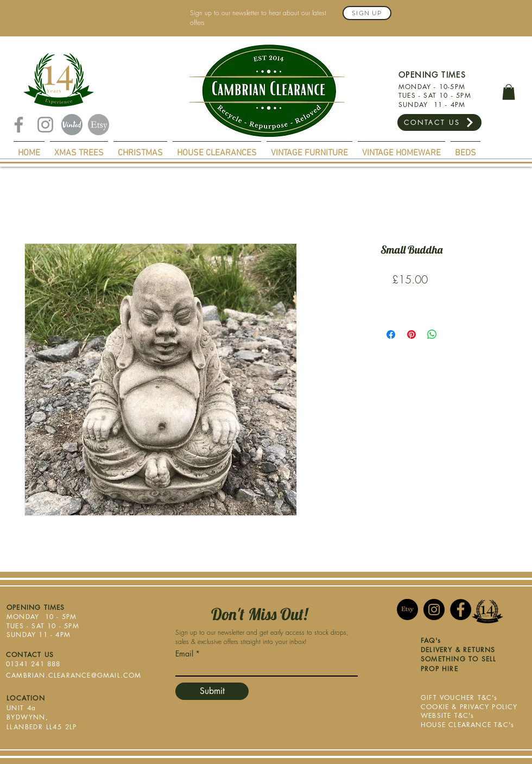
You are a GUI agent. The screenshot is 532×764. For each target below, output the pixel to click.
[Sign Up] (367, 13)
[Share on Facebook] (391, 334)
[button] (509, 92)
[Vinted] (72, 125)
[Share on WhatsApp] (432, 334)
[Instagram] (45, 125)
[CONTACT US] (439, 122)
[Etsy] (99, 125)
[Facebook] (19, 125)
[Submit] (212, 691)
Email (184, 654)
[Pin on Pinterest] (411, 334)
